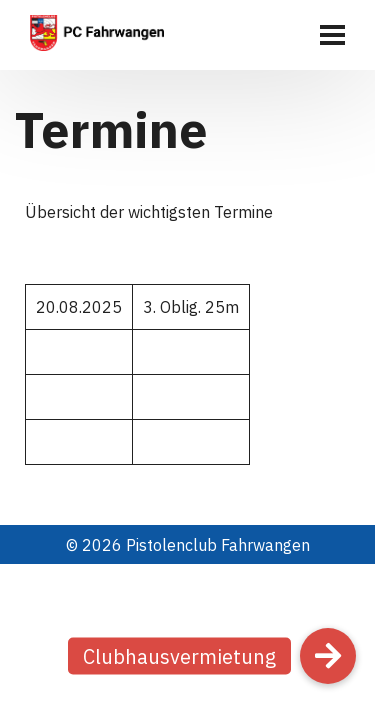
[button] (328, 656)
